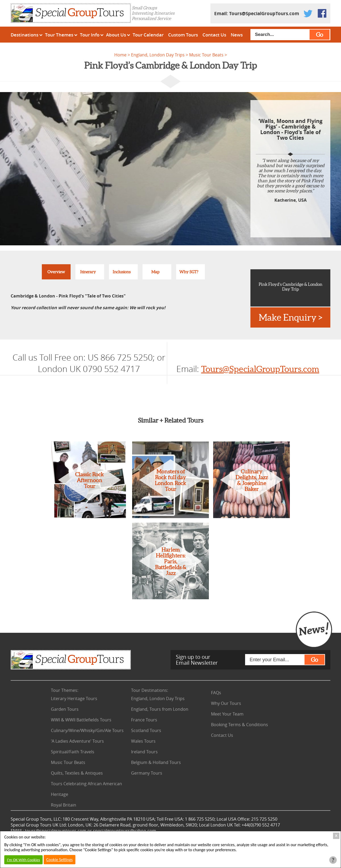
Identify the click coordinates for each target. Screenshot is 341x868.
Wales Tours (143, 741)
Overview (56, 272)
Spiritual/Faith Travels (73, 752)
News (237, 35)
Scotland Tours (146, 730)
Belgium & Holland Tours (156, 762)
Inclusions (122, 272)
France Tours (144, 720)
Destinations (25, 35)
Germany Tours (147, 773)
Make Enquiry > (291, 317)
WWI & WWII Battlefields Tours (81, 720)
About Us (116, 35)
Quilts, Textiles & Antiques (77, 773)
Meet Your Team (227, 714)
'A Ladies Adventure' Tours (77, 741)
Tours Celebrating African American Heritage (86, 789)
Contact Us (214, 35)
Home (120, 55)
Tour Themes (59, 35)
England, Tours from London (160, 709)
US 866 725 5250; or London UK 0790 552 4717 (102, 363)
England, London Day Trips (158, 55)
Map (155, 272)
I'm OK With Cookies (23, 860)
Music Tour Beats (206, 55)
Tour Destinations (150, 690)
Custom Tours (183, 35)
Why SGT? (189, 272)
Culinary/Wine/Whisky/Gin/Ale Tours (87, 730)
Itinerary (88, 272)
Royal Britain (64, 805)
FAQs (216, 693)
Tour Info (90, 35)
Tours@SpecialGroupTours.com (264, 13)
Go (320, 35)
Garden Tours (65, 709)
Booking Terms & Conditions (239, 725)
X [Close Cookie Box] (336, 836)
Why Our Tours (226, 703)
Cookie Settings (60, 860)
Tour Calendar (148, 35)
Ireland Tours (144, 752)
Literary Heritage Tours (74, 698)
